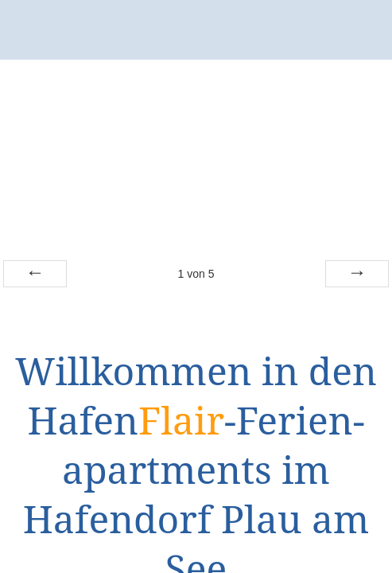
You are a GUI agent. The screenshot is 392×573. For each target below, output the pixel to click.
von (196, 274)
